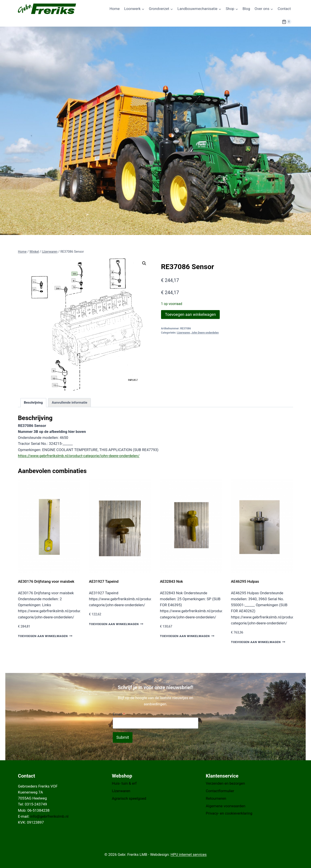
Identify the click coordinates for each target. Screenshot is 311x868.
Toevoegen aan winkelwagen (190, 314)
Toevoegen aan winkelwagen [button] (45, 636)
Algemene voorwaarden (226, 806)
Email (119, 714)
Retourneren (216, 798)
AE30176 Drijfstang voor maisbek (46, 581)
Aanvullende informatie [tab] (70, 403)
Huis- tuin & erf (124, 783)
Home (115, 9)
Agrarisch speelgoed (129, 798)
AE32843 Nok (171, 581)
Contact (284, 9)
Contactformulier (220, 791)
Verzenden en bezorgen (225, 783)
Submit (123, 737)
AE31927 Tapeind (104, 581)
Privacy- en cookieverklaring (229, 813)
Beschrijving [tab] (33, 403)
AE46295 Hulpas (245, 581)
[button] (144, 263)
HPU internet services (189, 854)
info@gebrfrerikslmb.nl (49, 816)
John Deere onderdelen (205, 333)
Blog (246, 9)
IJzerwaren (183, 333)
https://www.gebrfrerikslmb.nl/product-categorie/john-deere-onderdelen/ (79, 456)
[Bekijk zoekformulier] (271, 22)
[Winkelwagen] (287, 22)
